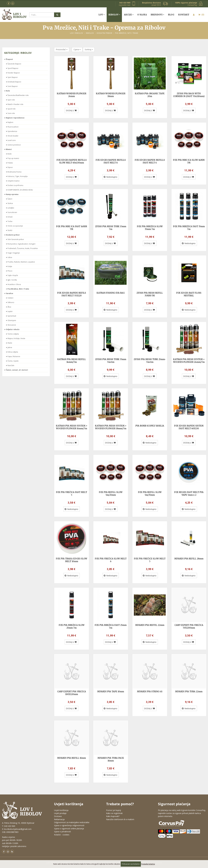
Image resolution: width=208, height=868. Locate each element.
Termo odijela (13, 334)
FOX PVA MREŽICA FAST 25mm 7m (111, 626)
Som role (11, 113)
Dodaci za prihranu (15, 185)
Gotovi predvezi (14, 145)
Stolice (10, 203)
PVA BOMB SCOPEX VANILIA (150, 426)
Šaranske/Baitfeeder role (18, 95)
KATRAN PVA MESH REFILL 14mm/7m (72, 361)
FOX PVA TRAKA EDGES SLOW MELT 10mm (72, 560)
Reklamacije (59, 819)
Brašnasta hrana (14, 172)
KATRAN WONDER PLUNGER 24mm (72, 95)
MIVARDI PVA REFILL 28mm (189, 559)
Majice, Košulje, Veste (16, 338)
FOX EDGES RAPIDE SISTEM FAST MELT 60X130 (189, 427)
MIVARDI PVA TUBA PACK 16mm (111, 759)
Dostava (58, 816)
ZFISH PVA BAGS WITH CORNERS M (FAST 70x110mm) (189, 95)
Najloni (10, 122)
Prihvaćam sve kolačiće (131, 864)
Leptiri (10, 311)
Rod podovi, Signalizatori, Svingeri (21, 244)
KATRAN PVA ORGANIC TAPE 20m (150, 95)
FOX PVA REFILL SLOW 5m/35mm (150, 494)
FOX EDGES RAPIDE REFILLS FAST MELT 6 (150, 161)
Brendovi (157, 15)
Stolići (10, 230)
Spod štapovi (13, 68)
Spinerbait (12, 316)
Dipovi (10, 167)
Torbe (10, 221)
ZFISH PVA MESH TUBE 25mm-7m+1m (150, 361)
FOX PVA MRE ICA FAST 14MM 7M (72, 228)
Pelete (10, 163)
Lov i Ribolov (77, 33)
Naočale (11, 365)
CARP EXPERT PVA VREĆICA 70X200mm (189, 626)
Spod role (12, 109)
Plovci (10, 271)
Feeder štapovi (14, 73)
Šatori (10, 199)
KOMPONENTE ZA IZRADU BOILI (20, 190)
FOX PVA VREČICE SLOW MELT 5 (150, 560)
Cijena (77, 49)
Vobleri (10, 298)
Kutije (10, 266)
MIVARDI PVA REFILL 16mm (72, 758)
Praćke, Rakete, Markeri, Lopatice (21, 262)
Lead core (12, 140)
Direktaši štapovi (14, 82)
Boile (10, 154)
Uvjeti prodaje (60, 813)
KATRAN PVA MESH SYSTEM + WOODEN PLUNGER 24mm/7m (189, 361)
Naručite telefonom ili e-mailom (120, 819)
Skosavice (12, 325)
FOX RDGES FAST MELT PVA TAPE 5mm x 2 (189, 494)
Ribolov (113, 15)
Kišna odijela (13, 352)
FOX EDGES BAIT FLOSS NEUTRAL (189, 294)
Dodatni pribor (104, 33)
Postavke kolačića (148, 864)
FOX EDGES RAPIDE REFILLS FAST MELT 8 (111, 161)
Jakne (10, 347)
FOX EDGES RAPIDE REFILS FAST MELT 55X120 (72, 294)
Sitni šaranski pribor (16, 239)
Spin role (11, 100)
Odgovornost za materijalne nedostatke (72, 822)
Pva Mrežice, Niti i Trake (127, 33)
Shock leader (13, 136)
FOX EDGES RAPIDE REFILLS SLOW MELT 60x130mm (72, 161)
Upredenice (12, 131)
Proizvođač (62, 49)
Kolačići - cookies (62, 835)
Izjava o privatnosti (62, 832)
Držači (10, 217)
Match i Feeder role (15, 104)
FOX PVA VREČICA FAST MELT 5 (72, 494)
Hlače (10, 343)
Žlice (9, 307)
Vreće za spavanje (15, 226)
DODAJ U (71, 110)
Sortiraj (89, 49)
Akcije (128, 15)
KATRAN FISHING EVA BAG (111, 293)
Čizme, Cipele (13, 361)
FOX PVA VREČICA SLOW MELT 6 (111, 560)
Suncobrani (12, 212)
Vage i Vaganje (14, 253)
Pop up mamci (13, 158)
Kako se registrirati (114, 813)
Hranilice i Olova (14, 284)
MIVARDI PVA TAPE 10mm (111, 692)
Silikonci (11, 302)
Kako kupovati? (113, 816)
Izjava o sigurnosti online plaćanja (69, 829)
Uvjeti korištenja (61, 810)
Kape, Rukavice (14, 356)
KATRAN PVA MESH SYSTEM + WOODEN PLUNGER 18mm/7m (111, 427)
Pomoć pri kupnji (114, 810)
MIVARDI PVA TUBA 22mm (189, 692)
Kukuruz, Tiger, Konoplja (18, 176)
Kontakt (184, 15)
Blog (171, 15)
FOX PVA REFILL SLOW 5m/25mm (111, 494)
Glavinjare (12, 320)
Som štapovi (13, 86)
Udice (10, 257)
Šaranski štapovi (14, 64)
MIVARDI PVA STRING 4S (150, 692)
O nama (142, 15)
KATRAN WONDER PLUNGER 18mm (111, 95)
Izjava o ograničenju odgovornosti (69, 825)
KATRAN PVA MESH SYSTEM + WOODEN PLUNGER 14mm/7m (72, 427)
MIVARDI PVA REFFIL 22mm (150, 625)
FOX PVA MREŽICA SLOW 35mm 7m (150, 228)
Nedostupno (110, 177)
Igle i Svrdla (12, 280)
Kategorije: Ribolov (18, 53)
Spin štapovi (13, 77)
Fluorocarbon (13, 127)
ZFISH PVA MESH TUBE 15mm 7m (111, 228)
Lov (101, 15)
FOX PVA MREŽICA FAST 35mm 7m (189, 228)
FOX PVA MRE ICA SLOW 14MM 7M (189, 161)
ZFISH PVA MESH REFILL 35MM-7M (150, 294)
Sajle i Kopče (13, 275)
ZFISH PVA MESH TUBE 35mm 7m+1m (111, 361)
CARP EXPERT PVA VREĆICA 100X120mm (72, 693)
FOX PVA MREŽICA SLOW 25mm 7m (72, 626)
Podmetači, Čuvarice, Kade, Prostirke (23, 248)
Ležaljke (11, 208)
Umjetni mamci (13, 181)
